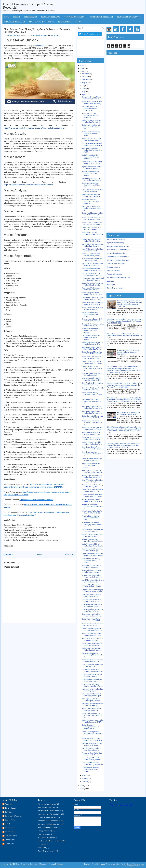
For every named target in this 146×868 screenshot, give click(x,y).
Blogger (60, 864)
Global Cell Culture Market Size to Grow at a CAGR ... (93, 625)
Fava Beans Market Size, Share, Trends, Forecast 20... (93, 764)
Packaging (111, 284)
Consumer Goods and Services (118, 260)
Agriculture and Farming (116, 243)
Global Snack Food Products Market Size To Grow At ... (92, 438)
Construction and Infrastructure (118, 257)
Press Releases (31, 17)
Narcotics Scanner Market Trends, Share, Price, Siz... (92, 196)
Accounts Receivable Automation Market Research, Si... (90, 109)
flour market (41, 46)
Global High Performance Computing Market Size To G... (92, 715)
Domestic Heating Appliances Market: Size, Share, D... (92, 284)
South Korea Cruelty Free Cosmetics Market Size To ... (93, 448)
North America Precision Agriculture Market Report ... (93, 540)
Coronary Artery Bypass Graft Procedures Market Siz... (92, 320)
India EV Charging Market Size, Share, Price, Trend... (93, 250)
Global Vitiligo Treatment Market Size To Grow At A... (92, 294)
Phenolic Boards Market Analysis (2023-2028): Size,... (90, 518)
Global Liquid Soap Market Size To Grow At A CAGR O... (93, 363)
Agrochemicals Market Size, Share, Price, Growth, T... (92, 168)
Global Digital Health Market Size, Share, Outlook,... (92, 709)
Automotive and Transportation (118, 250)
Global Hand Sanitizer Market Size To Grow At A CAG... (92, 214)
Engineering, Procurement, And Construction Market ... (93, 279)
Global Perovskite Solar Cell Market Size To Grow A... (92, 121)
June (84, 89)
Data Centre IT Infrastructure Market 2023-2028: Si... (92, 289)
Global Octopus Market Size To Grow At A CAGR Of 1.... (92, 353)
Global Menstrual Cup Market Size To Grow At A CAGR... (92, 634)
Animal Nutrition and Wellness (118, 246)
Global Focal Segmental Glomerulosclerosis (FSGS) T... (92, 734)
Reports (17, 17)
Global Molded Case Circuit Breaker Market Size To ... (92, 139)
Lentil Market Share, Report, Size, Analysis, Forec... (92, 596)
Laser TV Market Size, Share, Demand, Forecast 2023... (92, 605)
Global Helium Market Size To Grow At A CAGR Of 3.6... (92, 219)
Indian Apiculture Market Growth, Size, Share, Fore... (92, 685)
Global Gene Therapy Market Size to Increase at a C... (92, 644)
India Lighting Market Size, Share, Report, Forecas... (91, 700)
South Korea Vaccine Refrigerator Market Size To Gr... (92, 454)
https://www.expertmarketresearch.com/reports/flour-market (28, 185)
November (86, 74)
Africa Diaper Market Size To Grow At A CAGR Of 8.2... (92, 512)
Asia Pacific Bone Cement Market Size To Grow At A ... (93, 500)
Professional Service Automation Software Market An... (90, 201)
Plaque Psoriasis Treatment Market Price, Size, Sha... (91, 240)
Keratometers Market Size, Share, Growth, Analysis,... (92, 615)
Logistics (110, 281)
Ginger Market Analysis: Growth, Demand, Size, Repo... (91, 185)
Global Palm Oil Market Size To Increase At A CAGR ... (93, 639)
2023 (82, 71)
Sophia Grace (10, 840)
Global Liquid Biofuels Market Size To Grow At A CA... (92, 491)
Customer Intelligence (75, 17)
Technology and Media (115, 288)
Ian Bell (7, 824)
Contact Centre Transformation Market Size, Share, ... (93, 325)
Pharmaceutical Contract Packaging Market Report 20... (92, 525)
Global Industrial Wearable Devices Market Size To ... (92, 443)
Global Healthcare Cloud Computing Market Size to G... (92, 423)
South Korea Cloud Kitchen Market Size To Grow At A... (92, 407)
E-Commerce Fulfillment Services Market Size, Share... (90, 770)
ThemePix (95, 864)
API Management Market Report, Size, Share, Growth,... (90, 173)
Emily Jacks (9, 812)
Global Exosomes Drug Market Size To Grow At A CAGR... (93, 721)
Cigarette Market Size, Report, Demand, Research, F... (92, 374)
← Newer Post (8, 554)
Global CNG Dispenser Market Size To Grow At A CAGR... (92, 661)
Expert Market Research (13, 816)
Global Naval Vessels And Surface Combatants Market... (91, 134)
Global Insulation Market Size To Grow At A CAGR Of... (92, 308)
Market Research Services (129, 17)
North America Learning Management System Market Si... (90, 157)
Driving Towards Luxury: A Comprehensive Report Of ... (93, 179)
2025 (82, 65)
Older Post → (70, 554)
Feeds (78, 22)
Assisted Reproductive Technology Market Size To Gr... (92, 655)
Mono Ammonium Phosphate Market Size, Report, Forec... (93, 555)
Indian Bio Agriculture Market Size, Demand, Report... (92, 680)
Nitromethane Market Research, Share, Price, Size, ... (93, 234)
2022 (82, 786)
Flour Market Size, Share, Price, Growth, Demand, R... (93, 191)
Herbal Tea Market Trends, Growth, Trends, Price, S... (92, 255)
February (85, 779)
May (84, 92)
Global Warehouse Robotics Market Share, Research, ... (92, 103)
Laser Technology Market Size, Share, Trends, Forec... (93, 610)
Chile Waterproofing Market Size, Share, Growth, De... (92, 379)
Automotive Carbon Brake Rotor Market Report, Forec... (91, 465)
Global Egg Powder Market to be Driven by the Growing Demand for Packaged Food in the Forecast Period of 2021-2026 (123, 445)
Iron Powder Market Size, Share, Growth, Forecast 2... (92, 670)
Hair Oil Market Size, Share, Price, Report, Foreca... (91, 749)
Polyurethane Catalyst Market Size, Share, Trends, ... (92, 260)
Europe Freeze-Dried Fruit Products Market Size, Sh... (92, 274)
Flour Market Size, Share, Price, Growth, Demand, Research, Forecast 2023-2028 (37, 31)
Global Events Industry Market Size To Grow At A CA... (92, 343)
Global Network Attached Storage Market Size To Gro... (91, 127)
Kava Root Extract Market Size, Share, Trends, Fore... (93, 666)
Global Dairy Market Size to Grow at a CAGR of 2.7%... (92, 229)
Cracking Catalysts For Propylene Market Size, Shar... (91, 314)
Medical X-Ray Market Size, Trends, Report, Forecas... (92, 586)
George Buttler (10, 820)
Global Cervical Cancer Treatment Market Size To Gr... (92, 368)
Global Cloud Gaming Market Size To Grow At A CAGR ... (92, 428)
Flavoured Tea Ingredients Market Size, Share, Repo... (92, 269)
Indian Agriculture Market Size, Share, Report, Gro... (93, 690)
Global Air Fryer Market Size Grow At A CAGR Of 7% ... (92, 433)
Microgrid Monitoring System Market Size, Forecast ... (92, 571)
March (84, 775)
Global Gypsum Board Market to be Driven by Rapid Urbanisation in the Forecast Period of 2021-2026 (125, 336)
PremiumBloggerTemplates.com (132, 864)
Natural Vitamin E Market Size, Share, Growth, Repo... (92, 550)
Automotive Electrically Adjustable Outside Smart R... (92, 395)
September (86, 80)
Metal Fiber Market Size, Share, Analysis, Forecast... (93, 581)
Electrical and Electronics (116, 264)
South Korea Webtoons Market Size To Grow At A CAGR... (92, 150)
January (85, 782)
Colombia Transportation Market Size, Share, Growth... (91, 331)
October (85, 77)
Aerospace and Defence (116, 239)
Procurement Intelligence (41, 22)
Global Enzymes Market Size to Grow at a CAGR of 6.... (92, 224)
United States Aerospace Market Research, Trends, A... (92, 208)
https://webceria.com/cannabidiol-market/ (36, 500)
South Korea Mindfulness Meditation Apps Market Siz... (91, 401)
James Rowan (10, 828)
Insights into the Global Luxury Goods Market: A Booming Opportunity (128, 352)
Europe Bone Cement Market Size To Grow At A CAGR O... (93, 496)
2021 (82, 789)
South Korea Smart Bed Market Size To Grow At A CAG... (93, 299)
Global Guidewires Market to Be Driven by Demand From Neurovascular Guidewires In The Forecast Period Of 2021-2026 (125, 321)
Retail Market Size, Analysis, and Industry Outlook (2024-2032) (129, 413)
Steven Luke (9, 844)
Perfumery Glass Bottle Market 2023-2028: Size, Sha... (93, 530)
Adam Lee (9, 804)
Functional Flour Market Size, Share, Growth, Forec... (92, 754)
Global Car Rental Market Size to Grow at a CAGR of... (92, 417)
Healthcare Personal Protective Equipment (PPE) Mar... (93, 705)
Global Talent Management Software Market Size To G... (93, 630)
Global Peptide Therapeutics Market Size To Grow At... (92, 163)
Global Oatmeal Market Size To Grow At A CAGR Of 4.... (93, 358)
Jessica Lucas (10, 832)
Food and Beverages (40, 35)
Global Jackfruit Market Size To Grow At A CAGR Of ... (92, 460)
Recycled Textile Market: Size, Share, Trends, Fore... (92, 486)
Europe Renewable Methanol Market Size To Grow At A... (92, 144)
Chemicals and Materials (116, 253)
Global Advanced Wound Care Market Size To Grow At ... (93, 304)
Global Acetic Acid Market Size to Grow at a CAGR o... (92, 620)
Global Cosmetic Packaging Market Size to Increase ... (92, 649)
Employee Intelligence (15, 22)
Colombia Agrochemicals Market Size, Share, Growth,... (91, 337)
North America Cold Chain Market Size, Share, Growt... (92, 545)
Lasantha (116, 864)
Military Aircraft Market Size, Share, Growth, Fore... (92, 566)
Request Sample (65, 22)
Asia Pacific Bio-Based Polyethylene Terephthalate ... (92, 506)
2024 (82, 68)
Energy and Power (113, 267)
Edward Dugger (13, 35)
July (84, 86)
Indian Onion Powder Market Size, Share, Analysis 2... (92, 675)
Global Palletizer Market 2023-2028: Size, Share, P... (92, 535)
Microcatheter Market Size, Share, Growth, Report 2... (92, 576)
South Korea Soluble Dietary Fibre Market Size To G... (92, 348)
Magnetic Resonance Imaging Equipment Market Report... (92, 591)
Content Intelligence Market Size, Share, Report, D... (91, 98)
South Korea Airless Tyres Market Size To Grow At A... (92, 412)
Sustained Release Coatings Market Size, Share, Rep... (92, 476)
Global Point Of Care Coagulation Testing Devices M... (90, 115)
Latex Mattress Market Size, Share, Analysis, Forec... (92, 600)
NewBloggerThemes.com (135, 866)
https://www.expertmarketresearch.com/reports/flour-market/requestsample (35, 128)
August (85, 83)
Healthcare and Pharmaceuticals (119, 278)
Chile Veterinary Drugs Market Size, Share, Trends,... (92, 384)
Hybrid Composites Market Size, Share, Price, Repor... (92, 695)
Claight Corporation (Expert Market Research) (28, 6)
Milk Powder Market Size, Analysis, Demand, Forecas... (91, 561)
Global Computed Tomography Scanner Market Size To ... (90, 727)
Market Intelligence (51, 17)
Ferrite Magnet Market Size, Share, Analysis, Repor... (91, 759)
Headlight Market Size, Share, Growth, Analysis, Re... (92, 744)
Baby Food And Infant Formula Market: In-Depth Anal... (93, 389)
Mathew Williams (11, 836)
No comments (56, 35)
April (84, 95)
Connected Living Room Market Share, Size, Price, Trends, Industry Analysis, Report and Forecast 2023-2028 (129, 304)
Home (7, 17)
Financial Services (113, 271)
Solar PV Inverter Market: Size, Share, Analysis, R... (92, 481)
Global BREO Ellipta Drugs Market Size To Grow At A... (92, 739)
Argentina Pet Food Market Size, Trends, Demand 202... (93, 471)
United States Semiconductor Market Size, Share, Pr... (92, 245)
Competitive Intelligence (101, 17)
